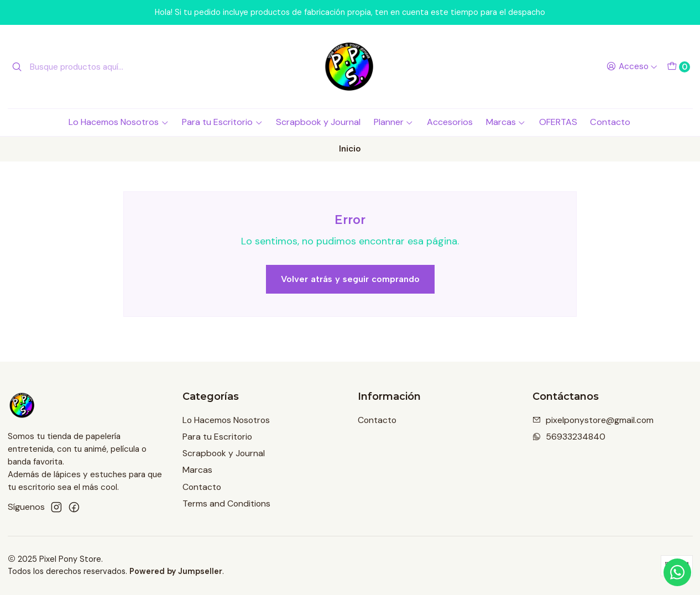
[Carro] (678, 67)
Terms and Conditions (226, 503)
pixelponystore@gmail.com (593, 420)
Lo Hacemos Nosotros (119, 122)
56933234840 (569, 437)
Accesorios (450, 122)
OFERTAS (558, 122)
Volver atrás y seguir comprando (350, 279)
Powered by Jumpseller (176, 571)
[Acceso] (632, 67)
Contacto (610, 122)
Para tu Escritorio (222, 122)
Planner (394, 122)
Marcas (506, 122)
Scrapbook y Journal (318, 122)
